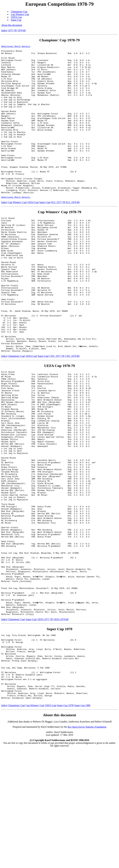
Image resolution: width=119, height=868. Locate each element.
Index (4, 30)
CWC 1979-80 (72, 413)
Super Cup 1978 (65, 824)
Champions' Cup (19, 12)
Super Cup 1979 (60, 734)
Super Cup (16, 20)
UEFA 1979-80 (61, 724)
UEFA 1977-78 (45, 724)
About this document (12, 25)
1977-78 (12, 30)
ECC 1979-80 (73, 233)
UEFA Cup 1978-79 (59, 423)
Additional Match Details (16, 47)
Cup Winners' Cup (20, 14)
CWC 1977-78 (57, 413)
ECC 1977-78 (58, 233)
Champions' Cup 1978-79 (59, 40)
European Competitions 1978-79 (59, 4)
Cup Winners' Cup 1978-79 (59, 243)
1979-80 (21, 30)
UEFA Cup (16, 17)
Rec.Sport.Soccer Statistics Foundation (87, 845)
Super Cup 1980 (82, 824)
